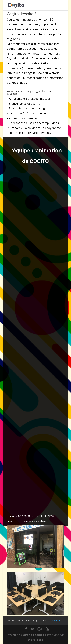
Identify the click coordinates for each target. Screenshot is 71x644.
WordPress (35, 640)
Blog (35, 620)
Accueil (11, 620)
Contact (45, 620)
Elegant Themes (32, 635)
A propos (56, 620)
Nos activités (24, 620)
